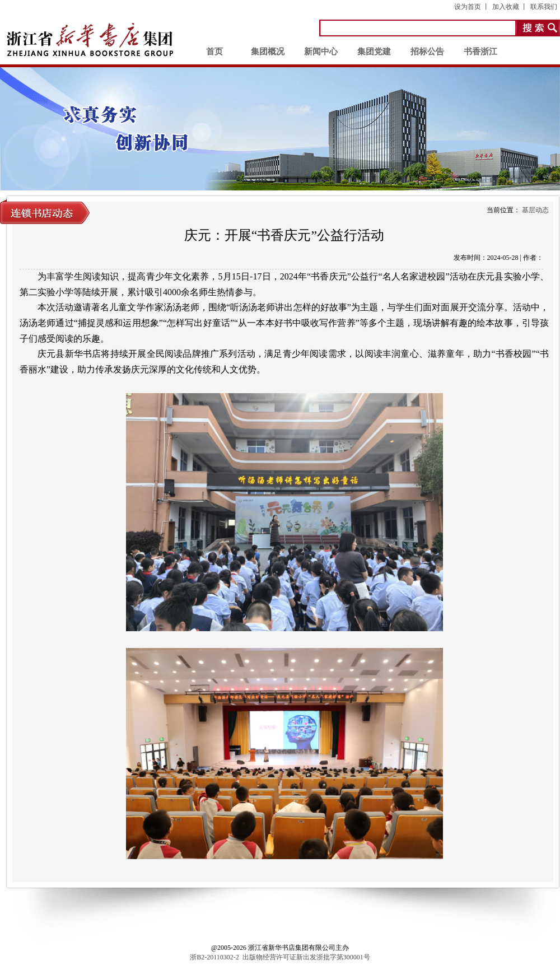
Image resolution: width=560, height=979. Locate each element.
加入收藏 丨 (510, 7)
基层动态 (535, 210)
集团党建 (374, 52)
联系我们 (544, 7)
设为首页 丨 (472, 7)
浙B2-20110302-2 (214, 957)
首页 (214, 52)
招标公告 (427, 52)
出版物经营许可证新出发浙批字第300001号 (306, 957)
